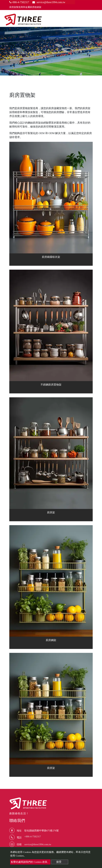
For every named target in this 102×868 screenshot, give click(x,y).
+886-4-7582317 (19, 2)
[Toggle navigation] (95, 20)
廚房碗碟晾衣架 (51, 257)
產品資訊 (22, 52)
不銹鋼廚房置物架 (51, 385)
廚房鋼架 (51, 640)
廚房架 (51, 512)
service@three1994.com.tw (38, 844)
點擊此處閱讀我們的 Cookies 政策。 (30, 862)
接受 (59, 862)
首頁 (12, 52)
